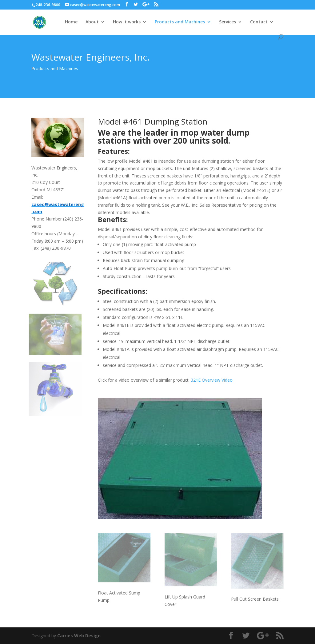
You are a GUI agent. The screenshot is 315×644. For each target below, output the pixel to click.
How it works (127, 22)
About (92, 22)
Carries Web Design (79, 636)
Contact (259, 22)
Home (71, 22)
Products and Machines (180, 22)
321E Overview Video (212, 380)
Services (227, 22)
